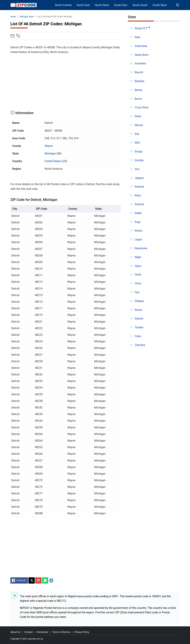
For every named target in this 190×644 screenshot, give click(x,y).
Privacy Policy (82, 632)
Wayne (49, 146)
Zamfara (140, 345)
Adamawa (141, 46)
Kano (138, 195)
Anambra (140, 63)
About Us (15, 632)
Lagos (139, 239)
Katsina (139, 204)
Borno (138, 99)
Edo (137, 134)
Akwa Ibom (142, 55)
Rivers (139, 310)
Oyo (137, 292)
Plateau (139, 301)
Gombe (139, 160)
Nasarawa (141, 248)
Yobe (138, 336)
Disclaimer (42, 632)
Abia (137, 37)
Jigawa (139, 178)
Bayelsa (139, 81)
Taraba (139, 327)
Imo (137, 169)
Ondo (138, 275)
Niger (138, 257)
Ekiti (137, 143)
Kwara (139, 231)
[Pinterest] (38, 580)
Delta (138, 116)
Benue (139, 90)
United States (53, 161)
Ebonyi (139, 125)
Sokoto (139, 319)
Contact (28, 632)
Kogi (137, 222)
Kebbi (138, 213)
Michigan (50, 154)
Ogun (138, 266)
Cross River (142, 107)
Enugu (139, 151)
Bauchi (139, 72)
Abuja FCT (141, 28)
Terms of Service (61, 632)
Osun (138, 283)
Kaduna (139, 187)
